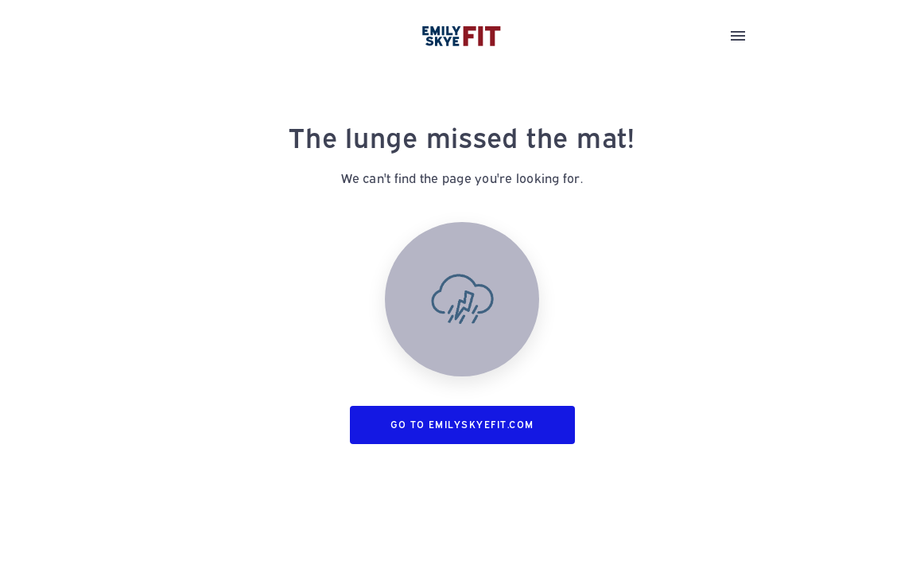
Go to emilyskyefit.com (462, 425)
